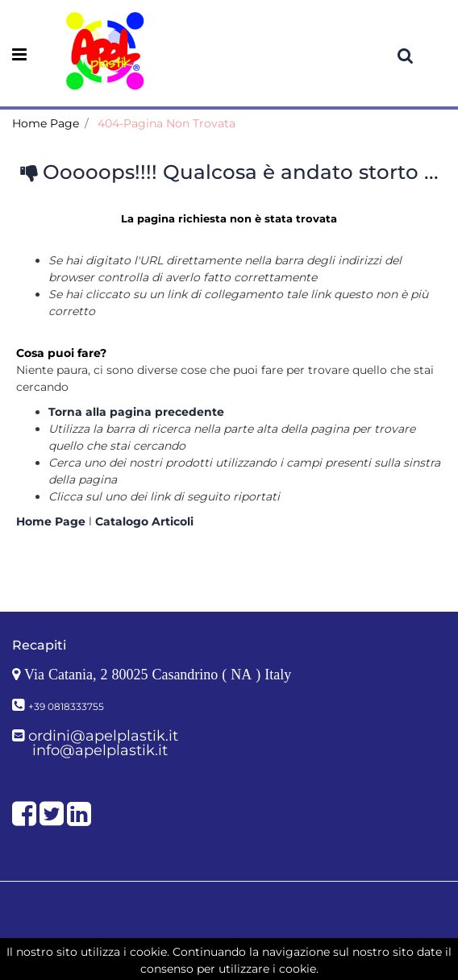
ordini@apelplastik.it (103, 736)
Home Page (46, 123)
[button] (406, 56)
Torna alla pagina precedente (136, 412)
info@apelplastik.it (100, 750)
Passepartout (264, 954)
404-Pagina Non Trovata (167, 123)
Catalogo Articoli (144, 521)
